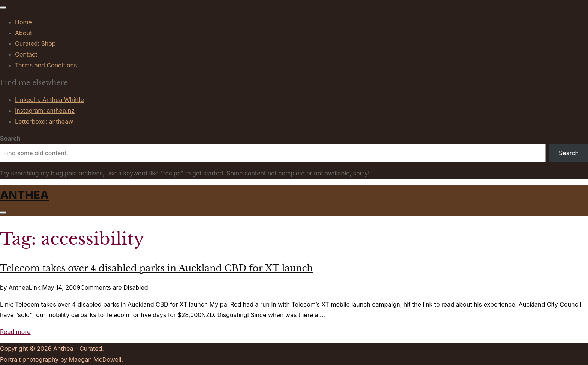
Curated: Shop (35, 43)
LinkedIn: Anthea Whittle (49, 100)
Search (10, 138)
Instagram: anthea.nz (45, 111)
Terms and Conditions (46, 65)
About (23, 33)
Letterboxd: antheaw (44, 121)
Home (23, 22)
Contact (26, 54)
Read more (15, 332)
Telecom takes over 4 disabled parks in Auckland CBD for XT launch (157, 268)
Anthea (24, 195)
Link (35, 287)
